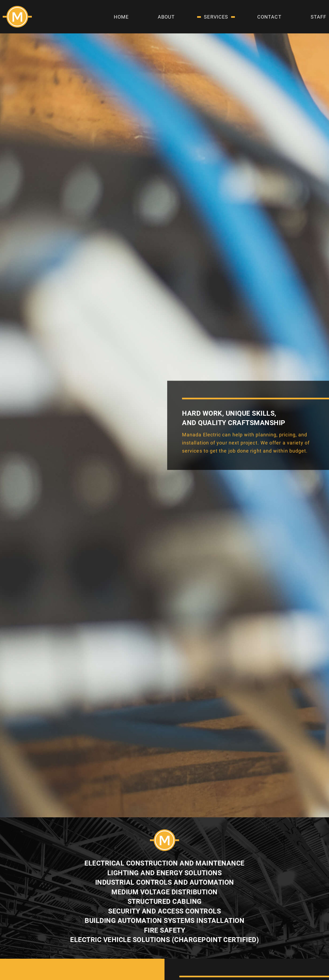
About (166, 17)
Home (121, 17)
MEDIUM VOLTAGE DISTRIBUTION (164, 892)
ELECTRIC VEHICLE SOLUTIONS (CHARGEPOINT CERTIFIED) (164, 940)
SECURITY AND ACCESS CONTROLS (164, 911)
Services (216, 17)
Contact (269, 17)
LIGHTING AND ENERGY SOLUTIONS (165, 873)
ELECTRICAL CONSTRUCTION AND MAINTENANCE (164, 863)
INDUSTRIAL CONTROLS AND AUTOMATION (165, 882)
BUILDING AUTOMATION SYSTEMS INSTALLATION (164, 921)
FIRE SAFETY (165, 930)
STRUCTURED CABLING (165, 901)
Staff (318, 17)
